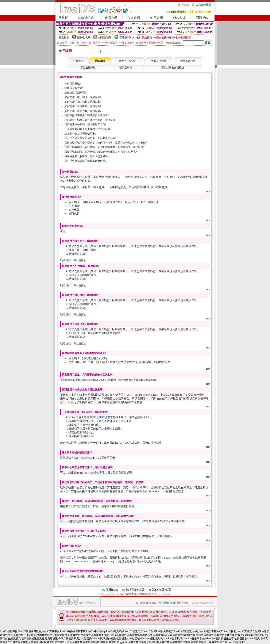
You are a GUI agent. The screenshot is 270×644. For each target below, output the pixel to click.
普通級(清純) (127, 37)
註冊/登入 (78, 61)
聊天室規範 (126, 68)
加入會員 (134, 18)
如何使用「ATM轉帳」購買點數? (83, 102)
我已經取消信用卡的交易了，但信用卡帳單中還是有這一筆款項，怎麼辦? (106, 143)
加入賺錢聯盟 (135, 590)
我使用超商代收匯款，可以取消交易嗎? (87, 156)
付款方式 (179, 18)
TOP (208, 192)
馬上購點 (79, 260)
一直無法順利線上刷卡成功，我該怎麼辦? (88, 129)
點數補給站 (86, 18)
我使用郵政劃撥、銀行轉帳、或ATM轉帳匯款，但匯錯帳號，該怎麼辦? (105, 147)
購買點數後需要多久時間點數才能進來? (87, 115)
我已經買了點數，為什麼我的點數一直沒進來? (90, 120)
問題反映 (202, 18)
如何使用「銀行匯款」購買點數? (83, 106)
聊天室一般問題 (128, 61)
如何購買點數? (73, 84)
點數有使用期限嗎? (75, 93)
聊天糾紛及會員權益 (173, 68)
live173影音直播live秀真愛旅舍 (136, 594)
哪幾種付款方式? (74, 88)
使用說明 (157, 18)
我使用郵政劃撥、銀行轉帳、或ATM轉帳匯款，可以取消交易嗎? (101, 152)
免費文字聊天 (159, 61)
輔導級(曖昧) (105, 37)
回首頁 (63, 18)
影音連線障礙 (88, 68)
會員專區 (111, 18)
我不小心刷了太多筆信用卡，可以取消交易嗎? (90, 138)
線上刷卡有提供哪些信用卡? (80, 134)
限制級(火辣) (84, 37)
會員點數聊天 (188, 61)
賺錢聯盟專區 (162, 590)
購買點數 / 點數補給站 (106, 177)
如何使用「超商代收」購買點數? (83, 111)
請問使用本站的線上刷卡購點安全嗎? (85, 124)
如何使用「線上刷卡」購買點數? (83, 97)
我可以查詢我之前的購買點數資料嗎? (85, 161)
